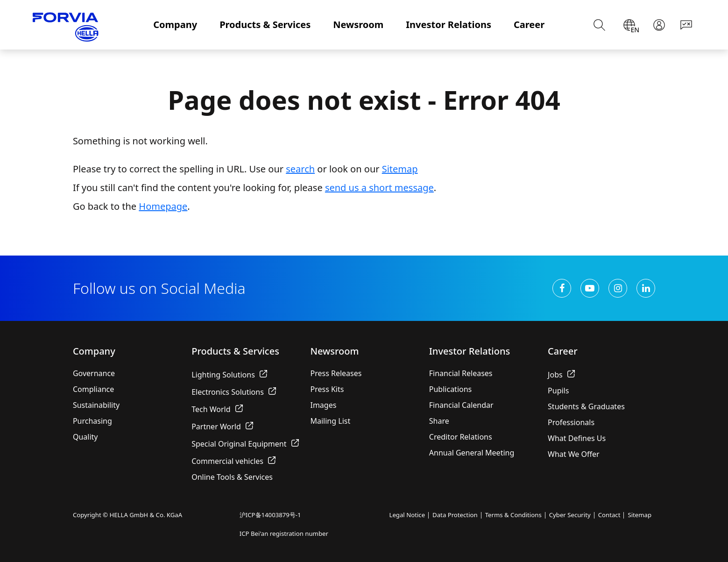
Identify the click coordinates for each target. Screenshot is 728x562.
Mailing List (330, 421)
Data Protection (455, 515)
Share (439, 421)
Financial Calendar (461, 405)
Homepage (163, 206)
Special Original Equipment (245, 444)
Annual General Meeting (472, 453)
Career (529, 25)
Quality (85, 437)
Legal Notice (407, 515)
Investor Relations (449, 25)
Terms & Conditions (513, 515)
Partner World (222, 427)
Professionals (571, 422)
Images (323, 405)
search (300, 169)
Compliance (93, 389)
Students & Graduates (586, 406)
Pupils (558, 391)
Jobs (561, 375)
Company (175, 25)
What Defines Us (577, 438)
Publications (450, 389)
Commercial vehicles (233, 461)
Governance (94, 373)
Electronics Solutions (234, 392)
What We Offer (574, 454)
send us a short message (379, 188)
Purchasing (92, 421)
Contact (609, 515)
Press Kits (327, 389)
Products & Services (265, 25)
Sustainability (96, 405)
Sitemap (400, 169)
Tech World (217, 409)
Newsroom (358, 25)
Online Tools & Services (232, 477)
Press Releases (336, 373)
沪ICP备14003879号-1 (270, 515)
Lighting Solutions (229, 375)
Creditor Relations (461, 437)
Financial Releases (461, 373)
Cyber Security (570, 515)
